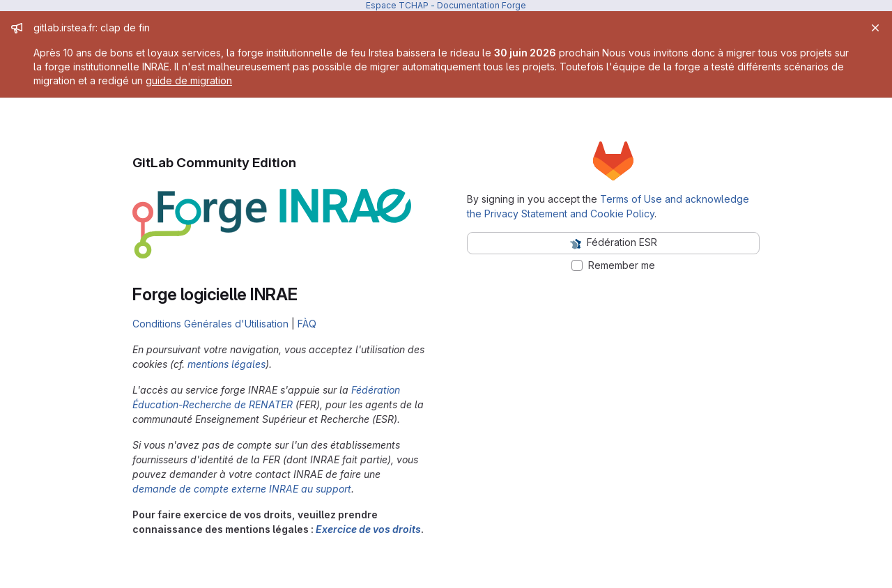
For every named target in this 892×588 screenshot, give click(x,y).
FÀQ (307, 324)
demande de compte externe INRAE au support (242, 489)
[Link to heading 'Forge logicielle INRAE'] (307, 294)
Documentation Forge (482, 5)
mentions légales (226, 364)
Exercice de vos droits (368, 529)
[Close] (875, 28)
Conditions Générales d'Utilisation (210, 324)
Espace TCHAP (397, 5)
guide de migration (189, 80)
